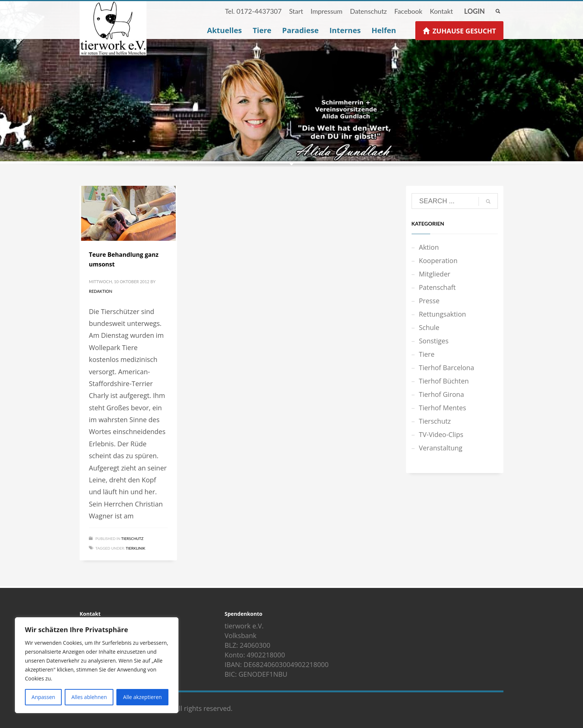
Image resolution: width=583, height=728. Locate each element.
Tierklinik (135, 548)
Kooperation (438, 261)
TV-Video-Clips (441, 434)
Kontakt (441, 11)
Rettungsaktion (443, 314)
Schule (429, 327)
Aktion (429, 247)
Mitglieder (435, 274)
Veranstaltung (441, 448)
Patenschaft (437, 287)
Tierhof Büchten (444, 381)
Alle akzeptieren (142, 697)
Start (296, 11)
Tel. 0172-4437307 (253, 11)
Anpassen (44, 697)
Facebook (408, 11)
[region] (97, 665)
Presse (429, 301)
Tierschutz (132, 538)
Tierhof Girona (442, 394)
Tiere (427, 354)
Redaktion (101, 291)
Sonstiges (434, 341)
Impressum (326, 11)
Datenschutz (368, 11)
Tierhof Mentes (443, 408)
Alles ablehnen (89, 697)
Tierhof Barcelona (447, 368)
